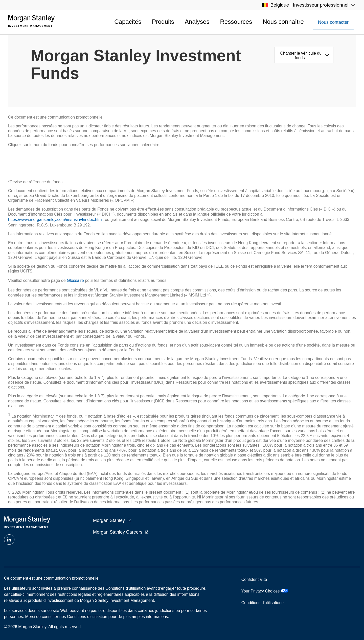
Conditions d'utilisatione (263, 603)
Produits (163, 22)
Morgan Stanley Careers (118, 532)
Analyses (197, 22)
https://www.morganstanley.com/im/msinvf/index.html (55, 220)
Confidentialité (254, 579)
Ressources (236, 22)
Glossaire (75, 280)
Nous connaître (283, 22)
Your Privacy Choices (265, 591)
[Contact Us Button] (333, 22)
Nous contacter (333, 22)
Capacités (128, 22)
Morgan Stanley (109, 520)
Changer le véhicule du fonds (301, 55)
